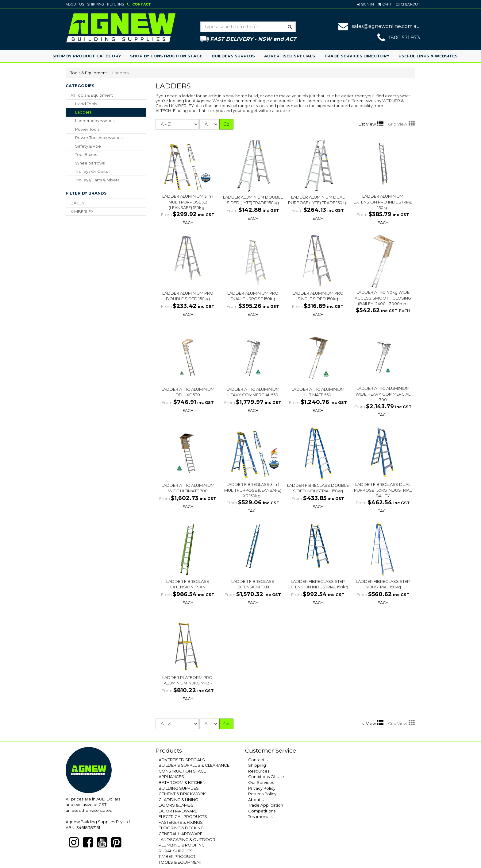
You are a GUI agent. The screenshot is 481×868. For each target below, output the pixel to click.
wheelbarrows (90, 163)
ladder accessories (95, 121)
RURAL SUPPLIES (176, 851)
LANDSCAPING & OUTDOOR (187, 839)
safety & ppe (88, 146)
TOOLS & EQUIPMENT (180, 862)
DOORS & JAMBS (176, 805)
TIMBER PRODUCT (177, 856)
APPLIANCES (171, 777)
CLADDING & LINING (178, 800)
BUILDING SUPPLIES (179, 788)
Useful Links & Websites (428, 56)
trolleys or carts (91, 171)
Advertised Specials (290, 56)
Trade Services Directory (357, 56)
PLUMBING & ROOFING (182, 845)
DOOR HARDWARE (178, 811)
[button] (365, 4)
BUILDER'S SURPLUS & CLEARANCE (194, 765)
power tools (87, 129)
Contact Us (259, 760)
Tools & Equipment (89, 73)
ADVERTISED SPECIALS (182, 760)
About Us (75, 4)
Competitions (262, 811)
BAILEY (78, 203)
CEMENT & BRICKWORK (182, 794)
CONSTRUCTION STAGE (182, 771)
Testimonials (260, 816)
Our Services (261, 782)
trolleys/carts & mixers (97, 180)
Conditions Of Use (266, 777)
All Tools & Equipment (92, 95)
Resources (259, 771)
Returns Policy (262, 794)
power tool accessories (99, 138)
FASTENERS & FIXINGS (181, 822)
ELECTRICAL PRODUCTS (183, 816)
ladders (83, 112)
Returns (115, 4)
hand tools (86, 104)
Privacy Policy (262, 788)
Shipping (96, 4)
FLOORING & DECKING (181, 828)
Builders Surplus (233, 56)
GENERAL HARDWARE (181, 834)
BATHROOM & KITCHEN (182, 782)
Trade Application (266, 805)
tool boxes (86, 154)
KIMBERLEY (82, 211)
